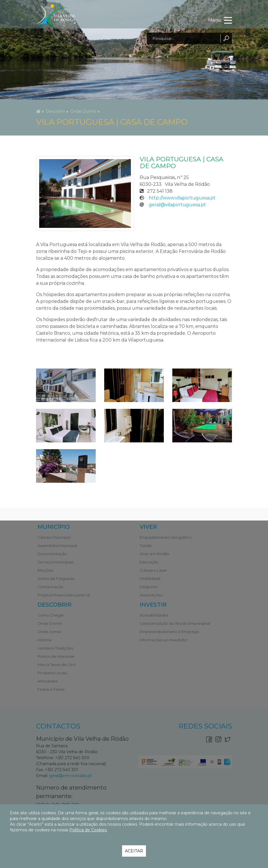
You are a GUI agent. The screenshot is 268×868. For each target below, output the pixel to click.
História (44, 640)
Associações (151, 595)
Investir (153, 605)
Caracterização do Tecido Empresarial (175, 623)
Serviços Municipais (56, 562)
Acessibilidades (154, 615)
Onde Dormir (83, 111)
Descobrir (56, 111)
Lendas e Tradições (55, 648)
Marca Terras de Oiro (57, 665)
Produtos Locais (52, 673)
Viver (148, 527)
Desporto (149, 587)
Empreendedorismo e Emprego (169, 632)
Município (54, 527)
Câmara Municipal (54, 537)
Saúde (146, 546)
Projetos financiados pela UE (64, 595)
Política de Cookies (88, 830)
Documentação (52, 554)
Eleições (45, 570)
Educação (149, 562)
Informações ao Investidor (164, 640)
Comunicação (51, 587)
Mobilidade (150, 578)
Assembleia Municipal (57, 546)
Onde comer (50, 632)
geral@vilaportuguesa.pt (177, 205)
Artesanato (48, 681)
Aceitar (134, 851)
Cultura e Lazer (153, 570)
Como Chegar (51, 615)
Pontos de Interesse (56, 656)
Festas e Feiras (51, 689)
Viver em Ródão (155, 554)
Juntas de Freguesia (56, 578)
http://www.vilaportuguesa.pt (182, 198)
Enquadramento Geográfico (166, 537)
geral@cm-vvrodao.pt (71, 776)
